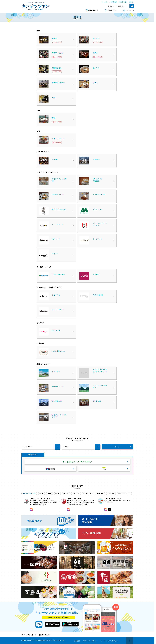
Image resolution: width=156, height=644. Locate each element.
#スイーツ (76, 494)
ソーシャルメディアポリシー (110, 641)
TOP (23, 635)
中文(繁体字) (123, 2)
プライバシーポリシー (90, 641)
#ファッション (88, 494)
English (105, 2)
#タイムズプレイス (29, 494)
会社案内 (77, 641)
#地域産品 (100, 494)
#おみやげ (111, 494)
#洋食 (57, 494)
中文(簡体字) (113, 2)
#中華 (49, 494)
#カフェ (66, 494)
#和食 (41, 494)
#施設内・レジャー (124, 494)
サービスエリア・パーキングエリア (77, 462)
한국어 (131, 2)
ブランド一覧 (32, 635)
